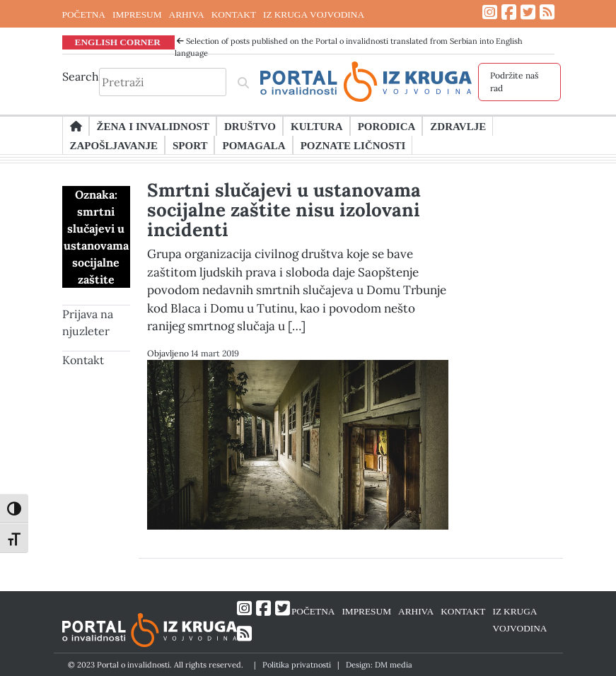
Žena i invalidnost (153, 126)
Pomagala (254, 145)
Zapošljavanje (114, 145)
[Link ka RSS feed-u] (547, 12)
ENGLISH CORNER (118, 42)
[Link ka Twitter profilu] (528, 12)
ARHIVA (187, 14)
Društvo (250, 126)
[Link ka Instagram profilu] (490, 12)
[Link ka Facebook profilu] (509, 12)
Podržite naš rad (515, 82)
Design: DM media (379, 665)
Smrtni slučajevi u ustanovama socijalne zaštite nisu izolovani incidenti (284, 210)
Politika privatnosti (297, 665)
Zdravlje (458, 126)
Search (81, 76)
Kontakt (83, 360)
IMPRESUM (137, 14)
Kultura (317, 126)
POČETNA (84, 14)
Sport (190, 145)
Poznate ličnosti (353, 145)
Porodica (387, 126)
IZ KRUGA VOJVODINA (314, 14)
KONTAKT (234, 14)
